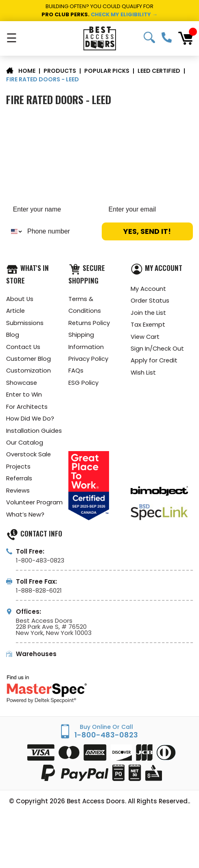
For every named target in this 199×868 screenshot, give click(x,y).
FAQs (76, 372)
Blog (13, 335)
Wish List (143, 374)
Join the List (149, 313)
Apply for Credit (154, 362)
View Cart (145, 337)
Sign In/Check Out (158, 350)
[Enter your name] (52, 209)
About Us (20, 299)
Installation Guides (34, 433)
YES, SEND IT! (147, 231)
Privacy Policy (88, 360)
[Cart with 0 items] (186, 38)
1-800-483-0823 (166, 37)
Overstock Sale (29, 457)
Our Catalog (25, 445)
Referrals (20, 482)
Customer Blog (29, 360)
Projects (19, 470)
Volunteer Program (35, 506)
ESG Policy (83, 384)
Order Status (150, 301)
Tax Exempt (148, 325)
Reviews (18, 494)
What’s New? (26, 518)
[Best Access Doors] (100, 38)
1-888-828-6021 (39, 595)
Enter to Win (24, 396)
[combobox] (15, 231)
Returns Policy (89, 323)
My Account (148, 289)
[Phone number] (60, 231)
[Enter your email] (148, 209)
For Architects (27, 409)
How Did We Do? (31, 421)
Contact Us (24, 348)
